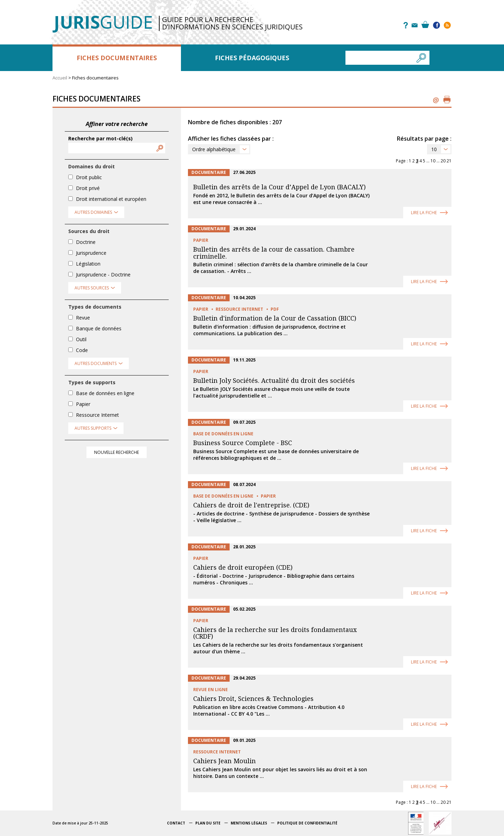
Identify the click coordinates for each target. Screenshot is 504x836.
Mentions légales (249, 823)
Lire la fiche (424, 213)
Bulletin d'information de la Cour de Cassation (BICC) (275, 318)
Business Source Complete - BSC (243, 443)
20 (443, 161)
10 (434, 149)
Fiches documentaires (117, 58)
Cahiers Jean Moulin (225, 761)
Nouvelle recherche (117, 452)
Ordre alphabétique (214, 149)
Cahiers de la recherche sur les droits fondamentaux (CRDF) (275, 633)
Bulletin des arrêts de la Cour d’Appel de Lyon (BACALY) (279, 187)
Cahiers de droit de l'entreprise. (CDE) (251, 505)
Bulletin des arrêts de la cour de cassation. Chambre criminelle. (274, 253)
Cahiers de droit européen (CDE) (243, 567)
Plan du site (208, 823)
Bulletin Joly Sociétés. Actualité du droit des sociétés (274, 381)
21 (449, 161)
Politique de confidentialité (307, 823)
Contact (176, 823)
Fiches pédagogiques (252, 58)
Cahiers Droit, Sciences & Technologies (253, 699)
